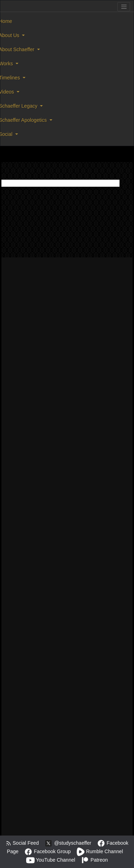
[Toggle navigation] (124, 7)
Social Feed (22, 843)
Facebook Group (47, 851)
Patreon (94, 860)
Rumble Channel (100, 851)
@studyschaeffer (68, 843)
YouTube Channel (51, 860)
